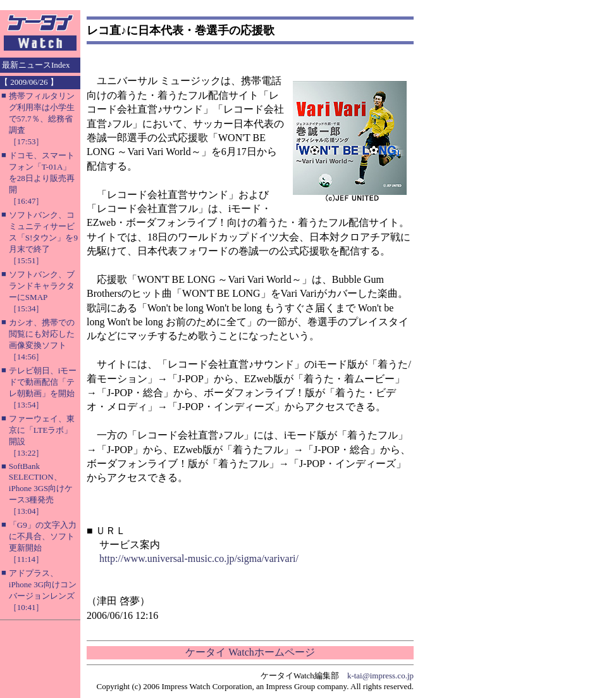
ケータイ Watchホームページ (250, 652)
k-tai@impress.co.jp (380, 676)
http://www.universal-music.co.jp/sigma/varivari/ (199, 558)
